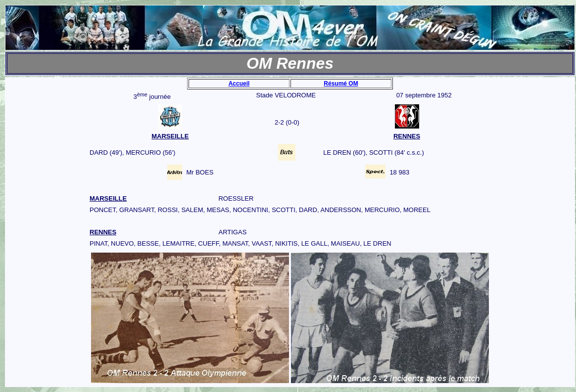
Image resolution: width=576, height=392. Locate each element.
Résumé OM (341, 84)
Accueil (239, 84)
